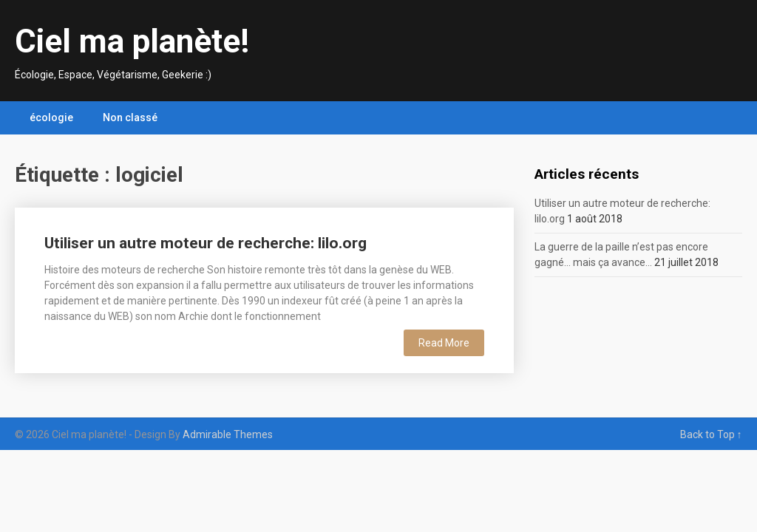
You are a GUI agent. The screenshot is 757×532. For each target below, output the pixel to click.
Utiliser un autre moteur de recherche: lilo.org (206, 243)
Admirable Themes (228, 434)
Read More (444, 343)
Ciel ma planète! (132, 41)
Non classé (130, 117)
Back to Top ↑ (711, 434)
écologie (51, 117)
